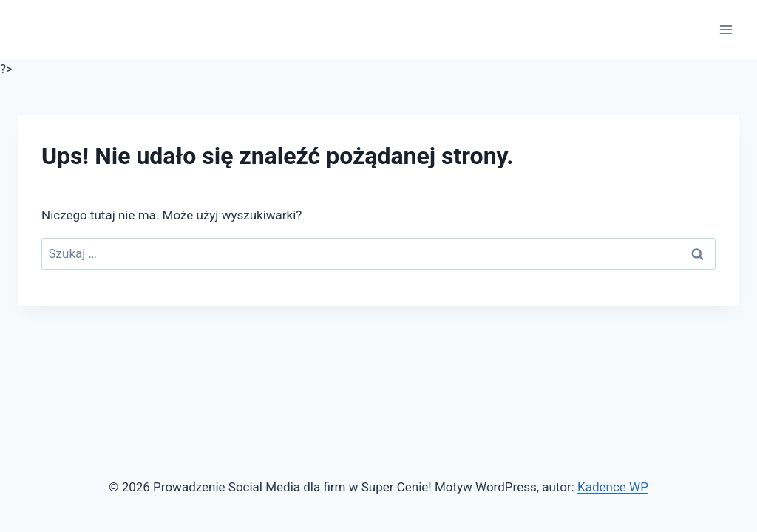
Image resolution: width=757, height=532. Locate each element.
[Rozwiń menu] (726, 29)
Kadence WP (613, 487)
